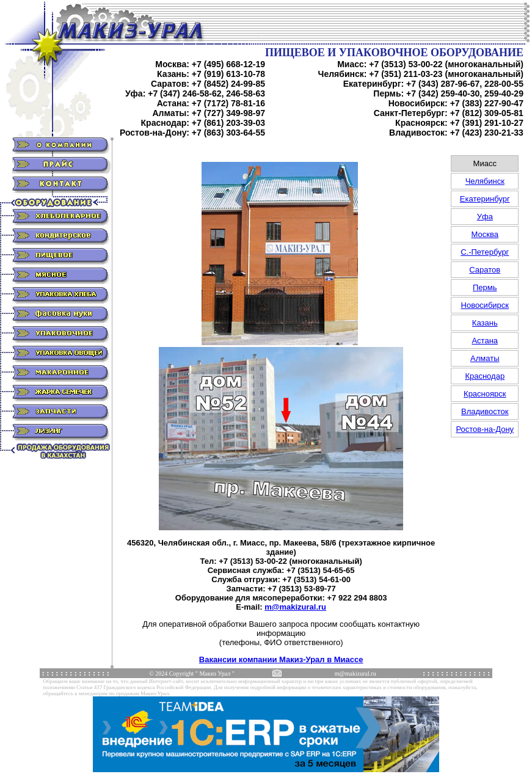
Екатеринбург (485, 199)
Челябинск (485, 181)
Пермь (485, 287)
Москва (485, 234)
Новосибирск (485, 305)
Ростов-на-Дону (485, 429)
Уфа (485, 217)
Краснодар (485, 376)
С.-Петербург (485, 252)
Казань (485, 323)
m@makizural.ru (295, 607)
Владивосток (485, 411)
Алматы (485, 358)
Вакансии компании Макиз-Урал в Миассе (281, 659)
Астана (485, 341)
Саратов (485, 270)
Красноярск (485, 394)
